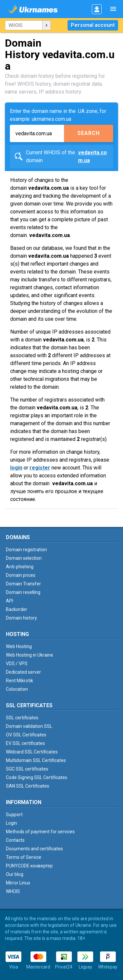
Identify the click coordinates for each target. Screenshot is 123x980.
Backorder (17, 609)
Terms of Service (24, 857)
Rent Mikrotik (20, 681)
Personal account (93, 25)
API (10, 601)
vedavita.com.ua (92, 156)
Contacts (15, 840)
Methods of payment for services (40, 832)
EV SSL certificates (25, 743)
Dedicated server (23, 672)
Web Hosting (19, 646)
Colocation (17, 689)
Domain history (21, 618)
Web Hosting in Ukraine (30, 655)
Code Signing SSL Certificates (37, 777)
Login (11, 823)
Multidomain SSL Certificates (36, 760)
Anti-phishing (20, 567)
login (16, 468)
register (40, 468)
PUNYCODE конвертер (29, 866)
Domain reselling (23, 592)
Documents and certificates (34, 849)
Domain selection (24, 558)
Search (89, 133)
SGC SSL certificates (27, 769)
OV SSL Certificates (26, 735)
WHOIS (13, 891)
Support (14, 815)
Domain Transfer (23, 584)
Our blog (15, 874)
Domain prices (21, 575)
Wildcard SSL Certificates (32, 752)
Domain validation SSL (29, 726)
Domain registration (26, 550)
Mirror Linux (18, 883)
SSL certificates (22, 718)
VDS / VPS (17, 664)
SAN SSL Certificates (28, 786)
